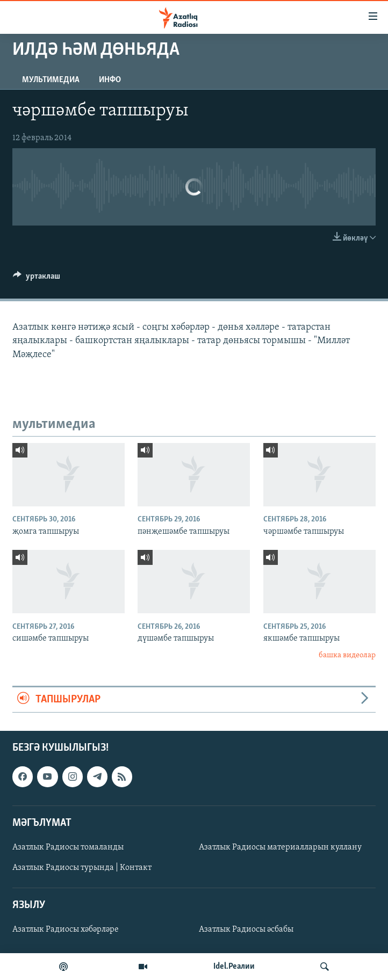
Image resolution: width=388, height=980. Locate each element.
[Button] (37, 279)
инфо (110, 80)
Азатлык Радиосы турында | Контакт (82, 868)
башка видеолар (347, 655)
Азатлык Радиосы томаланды (68, 847)
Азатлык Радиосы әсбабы (246, 930)
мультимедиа (51, 80)
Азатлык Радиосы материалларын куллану (280, 847)
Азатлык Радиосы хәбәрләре (66, 930)
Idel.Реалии (234, 967)
